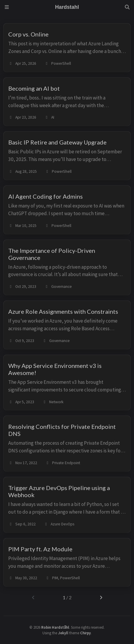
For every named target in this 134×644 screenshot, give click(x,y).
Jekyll (63, 633)
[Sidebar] (7, 7)
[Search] (127, 7)
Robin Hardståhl (55, 627)
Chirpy (85, 633)
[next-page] (101, 597)
